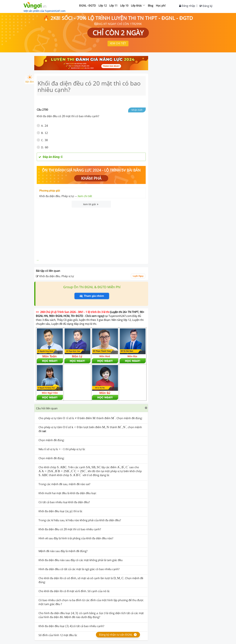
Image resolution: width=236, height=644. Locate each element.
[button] (91, 408)
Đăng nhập (187, 6)
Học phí (161, 6)
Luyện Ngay (138, 276)
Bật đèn (30, 79)
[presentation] (63, 116)
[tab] (91, 408)
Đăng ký (206, 6)
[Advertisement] (91, 232)
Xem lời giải (91, 204)
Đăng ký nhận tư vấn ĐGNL (116, 635)
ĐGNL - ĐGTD (88, 6)
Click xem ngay (94, 316)
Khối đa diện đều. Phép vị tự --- (66, 196)
